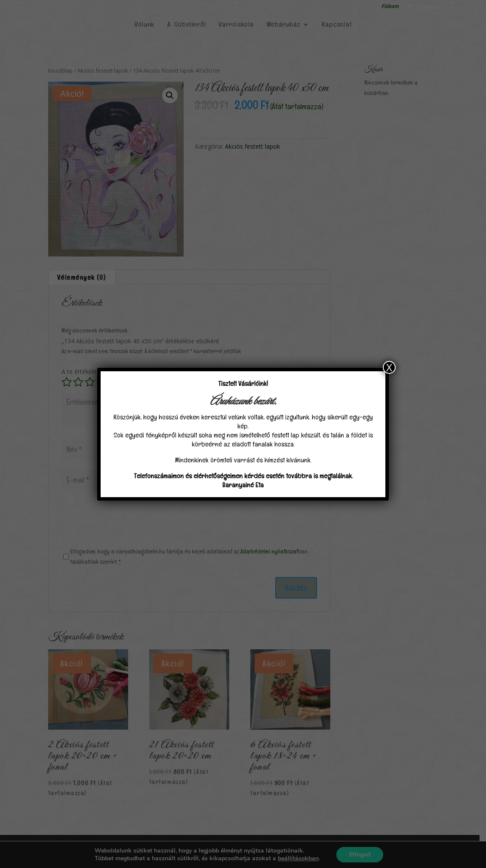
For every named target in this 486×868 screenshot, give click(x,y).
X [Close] (389, 367)
